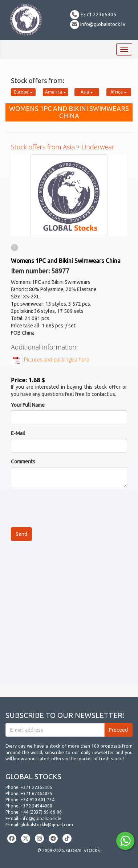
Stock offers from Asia (43, 147)
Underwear (98, 147)
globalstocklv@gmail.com (47, 825)
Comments (23, 462)
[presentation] (66, 508)
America (56, 92)
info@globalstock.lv (98, 24)
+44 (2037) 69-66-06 (41, 812)
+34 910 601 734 (38, 800)
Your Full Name (28, 405)
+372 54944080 (36, 806)
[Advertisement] (69, 615)
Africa (119, 92)
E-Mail (18, 433)
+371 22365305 (93, 15)
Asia (87, 92)
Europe (23, 92)
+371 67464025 (36, 793)
